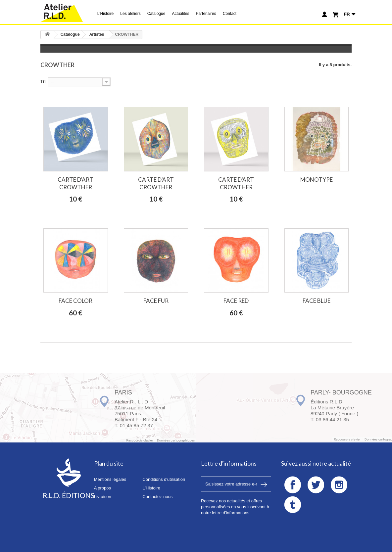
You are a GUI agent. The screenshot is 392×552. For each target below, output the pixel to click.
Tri (43, 81)
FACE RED (236, 301)
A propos (102, 488)
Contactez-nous (157, 497)
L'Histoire (106, 14)
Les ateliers (130, 14)
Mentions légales (110, 479)
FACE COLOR (75, 301)
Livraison (103, 497)
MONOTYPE (317, 180)
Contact (230, 14)
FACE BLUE (317, 301)
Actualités (180, 14)
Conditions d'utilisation (164, 479)
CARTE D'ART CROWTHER (75, 183)
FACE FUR (156, 301)
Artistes (97, 34)
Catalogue (156, 14)
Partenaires (206, 14)
